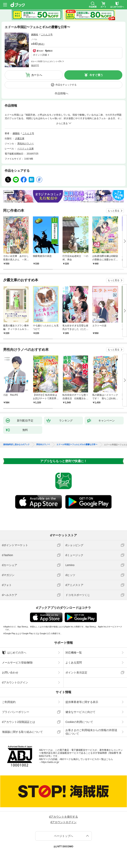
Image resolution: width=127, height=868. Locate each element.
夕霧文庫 (20, 138)
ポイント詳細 (40, 55)
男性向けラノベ (26, 144)
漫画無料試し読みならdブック (16, 445)
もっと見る (114, 211)
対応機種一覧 (74, 653)
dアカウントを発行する (64, 817)
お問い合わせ (10, 672)
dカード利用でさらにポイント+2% (46, 61)
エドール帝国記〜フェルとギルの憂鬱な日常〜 (77, 445)
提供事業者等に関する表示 (82, 702)
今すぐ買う (96, 75)
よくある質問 (74, 663)
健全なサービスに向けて (80, 712)
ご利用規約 (9, 702)
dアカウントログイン (15, 682)
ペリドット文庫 (26, 149)
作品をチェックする (66, 85)
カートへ (37, 75)
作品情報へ (62, 93)
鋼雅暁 (35, 35)
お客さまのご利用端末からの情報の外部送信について (91, 732)
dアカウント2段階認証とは (19, 722)
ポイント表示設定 (76, 672)
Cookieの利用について (79, 722)
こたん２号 (47, 35)
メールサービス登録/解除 (17, 663)
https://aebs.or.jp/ (50, 762)
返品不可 (35, 65)
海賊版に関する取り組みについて (22, 732)
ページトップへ (64, 836)
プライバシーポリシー (16, 712)
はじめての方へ (14, 653)
